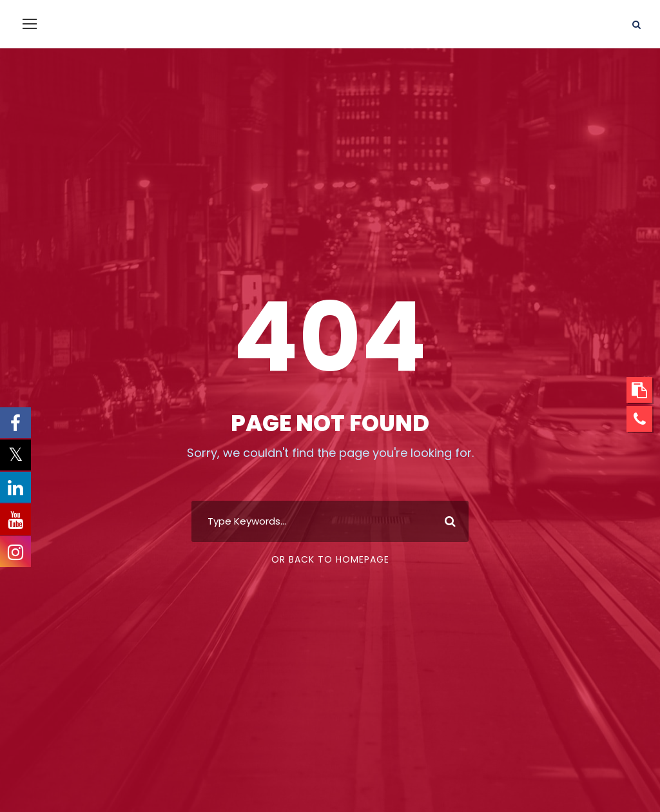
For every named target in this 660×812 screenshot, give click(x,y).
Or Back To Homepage (330, 559)
